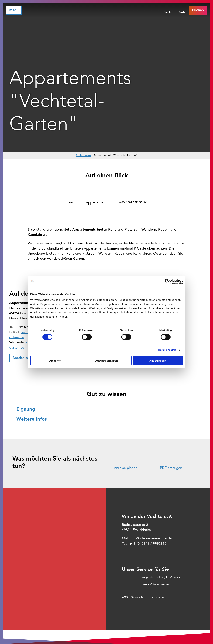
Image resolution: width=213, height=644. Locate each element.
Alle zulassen (158, 360)
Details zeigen (167, 350)
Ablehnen (55, 360)
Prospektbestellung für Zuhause (161, 577)
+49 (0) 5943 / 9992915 (148, 544)
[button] (24, 358)
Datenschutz (139, 597)
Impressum (157, 597)
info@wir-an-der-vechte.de (151, 538)
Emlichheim (83, 155)
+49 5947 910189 (133, 202)
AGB (125, 597)
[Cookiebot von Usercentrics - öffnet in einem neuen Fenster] (167, 282)
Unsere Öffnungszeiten (155, 584)
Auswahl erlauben (106, 360)
